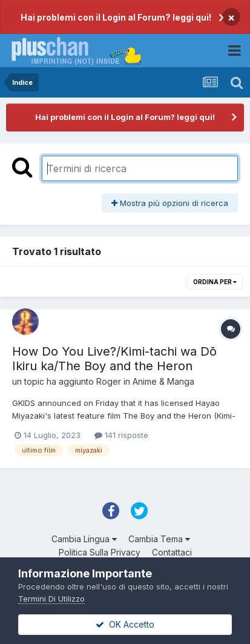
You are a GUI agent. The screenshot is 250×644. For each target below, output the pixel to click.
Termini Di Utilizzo (51, 599)
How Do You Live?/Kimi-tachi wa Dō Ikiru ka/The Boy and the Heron (114, 359)
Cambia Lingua (84, 539)
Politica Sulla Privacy (100, 552)
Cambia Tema (159, 539)
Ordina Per (215, 282)
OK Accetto (125, 624)
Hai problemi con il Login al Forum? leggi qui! (116, 17)
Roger (109, 381)
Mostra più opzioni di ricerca (170, 203)
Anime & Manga (163, 381)
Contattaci (172, 552)
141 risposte (121, 435)
